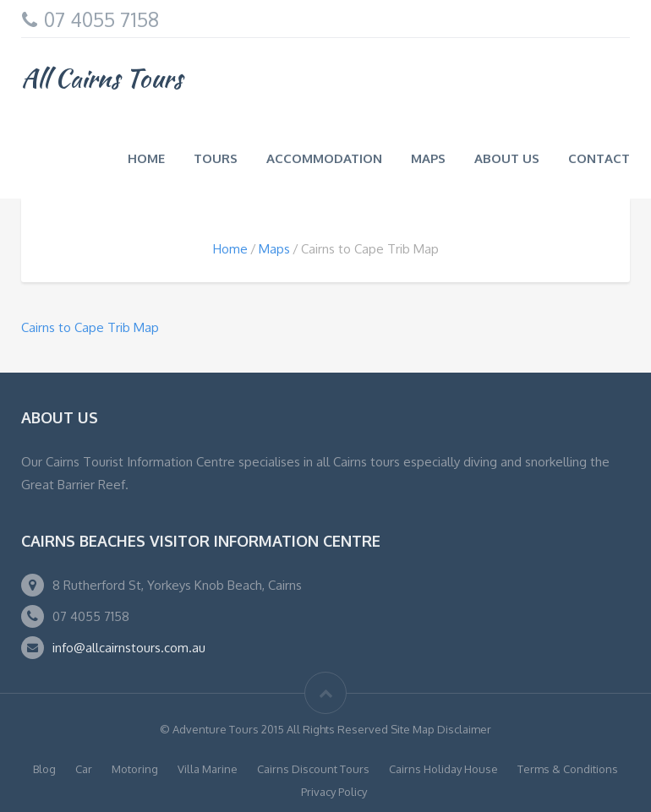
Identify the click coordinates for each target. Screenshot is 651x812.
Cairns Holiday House (443, 769)
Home (146, 158)
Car (84, 769)
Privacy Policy (334, 792)
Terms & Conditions (568, 769)
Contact (599, 158)
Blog (44, 769)
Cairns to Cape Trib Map (90, 327)
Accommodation (324, 158)
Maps (428, 158)
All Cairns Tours (102, 78)
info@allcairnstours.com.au (129, 648)
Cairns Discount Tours (313, 769)
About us (507, 158)
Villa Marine (208, 769)
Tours (216, 158)
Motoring (135, 769)
